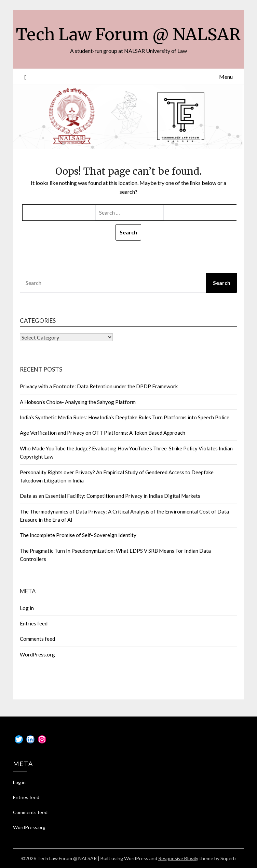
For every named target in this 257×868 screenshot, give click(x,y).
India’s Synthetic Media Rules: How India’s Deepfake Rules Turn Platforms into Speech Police (125, 417)
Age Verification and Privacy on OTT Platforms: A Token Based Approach (103, 433)
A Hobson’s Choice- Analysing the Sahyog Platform (78, 402)
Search (222, 283)
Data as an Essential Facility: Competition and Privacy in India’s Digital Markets (110, 496)
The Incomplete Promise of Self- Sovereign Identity (78, 535)
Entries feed (34, 623)
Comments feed (37, 639)
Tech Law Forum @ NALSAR (128, 34)
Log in (27, 608)
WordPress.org (37, 654)
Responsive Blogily (178, 858)
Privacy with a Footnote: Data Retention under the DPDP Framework (99, 386)
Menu (226, 77)
